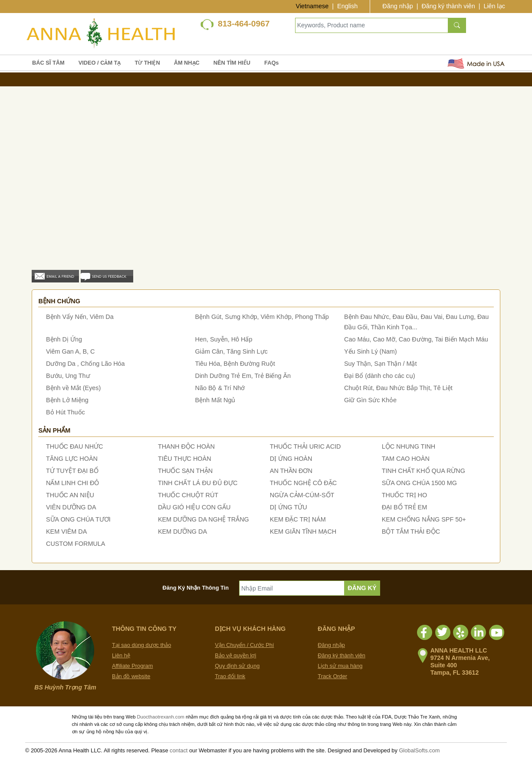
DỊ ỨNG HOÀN (291, 459)
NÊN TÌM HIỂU (232, 63)
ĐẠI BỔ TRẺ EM (405, 507)
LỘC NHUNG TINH (409, 446)
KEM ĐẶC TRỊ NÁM (298, 519)
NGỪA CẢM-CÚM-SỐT (302, 495)
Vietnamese (312, 6)
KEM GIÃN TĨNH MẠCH (303, 532)
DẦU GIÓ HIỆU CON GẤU (194, 507)
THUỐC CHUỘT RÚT (188, 495)
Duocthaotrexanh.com (160, 717)
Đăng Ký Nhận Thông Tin (196, 588)
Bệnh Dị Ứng (64, 339)
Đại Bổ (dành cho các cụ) (380, 376)
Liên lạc (494, 6)
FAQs (271, 63)
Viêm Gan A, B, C (71, 351)
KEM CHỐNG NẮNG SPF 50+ (424, 519)
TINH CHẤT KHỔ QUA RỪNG (424, 471)
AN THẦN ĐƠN (291, 471)
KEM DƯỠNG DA (182, 532)
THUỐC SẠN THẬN (185, 471)
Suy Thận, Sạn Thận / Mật (380, 364)
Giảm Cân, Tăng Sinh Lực (232, 351)
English (347, 6)
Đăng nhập (397, 6)
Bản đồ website (131, 676)
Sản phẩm (54, 430)
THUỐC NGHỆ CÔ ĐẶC (303, 483)
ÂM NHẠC (187, 63)
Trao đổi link (230, 676)
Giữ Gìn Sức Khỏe (370, 400)
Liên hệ (121, 655)
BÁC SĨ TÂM (48, 63)
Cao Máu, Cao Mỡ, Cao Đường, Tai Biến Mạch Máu (416, 339)
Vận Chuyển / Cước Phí (244, 645)
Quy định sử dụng (237, 666)
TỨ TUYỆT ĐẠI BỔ (72, 471)
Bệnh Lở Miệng (67, 400)
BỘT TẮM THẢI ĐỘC (411, 532)
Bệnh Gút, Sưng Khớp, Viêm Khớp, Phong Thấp (262, 317)
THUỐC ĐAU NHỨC (75, 446)
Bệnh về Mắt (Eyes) (73, 388)
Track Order (332, 676)
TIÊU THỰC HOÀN (185, 459)
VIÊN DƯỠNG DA (71, 507)
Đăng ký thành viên (448, 6)
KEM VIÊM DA (66, 532)
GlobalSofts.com (419, 750)
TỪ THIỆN (147, 63)
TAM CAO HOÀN (406, 459)
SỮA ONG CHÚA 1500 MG (419, 483)
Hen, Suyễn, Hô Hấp (224, 339)
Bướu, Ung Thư (68, 376)
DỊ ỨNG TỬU (289, 507)
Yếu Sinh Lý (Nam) (371, 351)
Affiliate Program (132, 666)
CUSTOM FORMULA (76, 544)
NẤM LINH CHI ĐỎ (72, 483)
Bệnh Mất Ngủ (215, 400)
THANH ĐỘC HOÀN (186, 446)
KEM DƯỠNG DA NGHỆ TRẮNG (204, 519)
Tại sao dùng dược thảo (141, 645)
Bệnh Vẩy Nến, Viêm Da (80, 317)
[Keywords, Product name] (372, 25)
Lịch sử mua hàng (340, 666)
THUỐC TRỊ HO (404, 495)
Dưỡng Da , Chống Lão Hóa (85, 364)
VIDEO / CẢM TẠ (100, 63)
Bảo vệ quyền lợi (235, 655)
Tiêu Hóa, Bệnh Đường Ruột (235, 364)
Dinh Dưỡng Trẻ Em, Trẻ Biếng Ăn (243, 376)
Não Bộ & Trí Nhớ (220, 388)
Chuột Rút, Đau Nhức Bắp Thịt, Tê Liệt (398, 388)
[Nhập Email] (292, 588)
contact (179, 750)
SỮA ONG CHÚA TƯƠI (78, 519)
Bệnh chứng (59, 301)
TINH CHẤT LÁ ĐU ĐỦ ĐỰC (198, 483)
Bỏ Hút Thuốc (66, 412)
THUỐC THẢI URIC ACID (305, 446)
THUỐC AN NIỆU (70, 495)
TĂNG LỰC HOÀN (72, 459)
